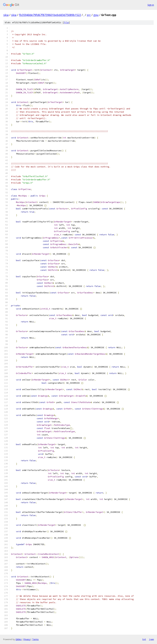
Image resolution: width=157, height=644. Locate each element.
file (66, 23)
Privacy (27, 639)
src (89, 15)
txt (144, 639)
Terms (35, 639)
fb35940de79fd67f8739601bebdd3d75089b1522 (50, 15)
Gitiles (18, 639)
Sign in (151, 5)
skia (6, 15)
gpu (96, 15)
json (151, 639)
